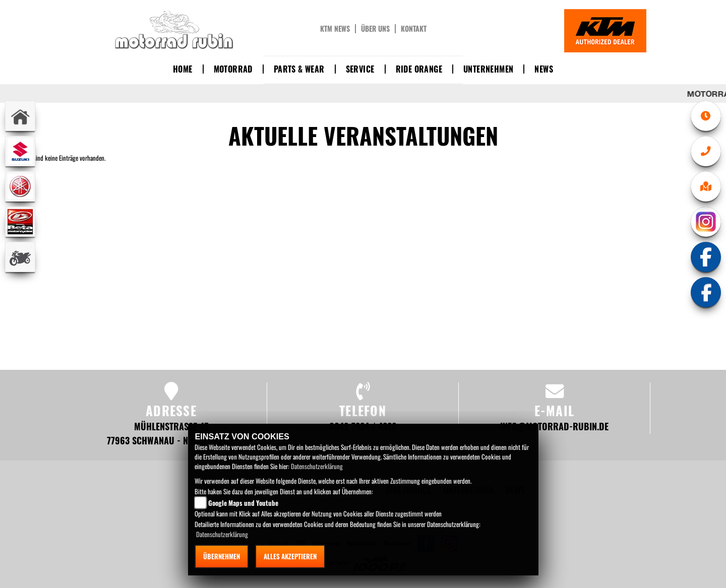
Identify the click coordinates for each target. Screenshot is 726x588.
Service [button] (360, 69)
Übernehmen (222, 556)
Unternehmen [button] (488, 69)
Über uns (375, 29)
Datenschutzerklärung (317, 466)
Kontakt (414, 29)
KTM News (335, 29)
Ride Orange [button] (419, 69)
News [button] (544, 69)
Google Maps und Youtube (243, 503)
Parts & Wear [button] (299, 69)
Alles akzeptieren (290, 556)
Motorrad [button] (233, 69)
